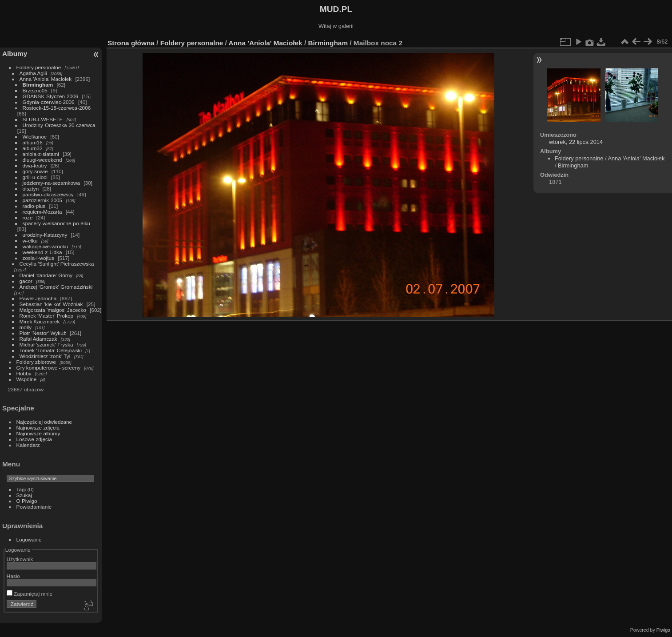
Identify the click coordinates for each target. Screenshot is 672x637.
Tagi (21, 489)
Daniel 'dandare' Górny (46, 275)
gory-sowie (35, 171)
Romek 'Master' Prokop (47, 316)
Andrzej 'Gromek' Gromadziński (56, 287)
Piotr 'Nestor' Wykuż (43, 333)
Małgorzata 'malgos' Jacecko (53, 310)
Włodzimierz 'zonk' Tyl (45, 356)
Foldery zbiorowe (36, 362)
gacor (26, 281)
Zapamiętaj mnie (30, 594)
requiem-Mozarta (42, 212)
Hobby (24, 373)
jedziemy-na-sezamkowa (51, 183)
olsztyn (31, 189)
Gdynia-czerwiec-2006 (49, 102)
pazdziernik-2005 (43, 200)
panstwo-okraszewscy (48, 194)
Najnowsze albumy (38, 433)
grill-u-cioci (35, 177)
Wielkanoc (35, 137)
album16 (33, 142)
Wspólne (27, 379)
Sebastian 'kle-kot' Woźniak (51, 304)
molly (26, 327)
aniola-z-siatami (41, 154)
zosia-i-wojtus (38, 258)
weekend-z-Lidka (42, 252)
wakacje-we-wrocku (46, 246)
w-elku (30, 241)
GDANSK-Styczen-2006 (51, 96)
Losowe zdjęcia (34, 439)
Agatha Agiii (33, 73)
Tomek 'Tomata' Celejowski (51, 350)
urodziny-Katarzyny (45, 235)
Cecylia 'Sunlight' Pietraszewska (57, 264)
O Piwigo (27, 501)
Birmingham (38, 85)
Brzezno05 (35, 90)
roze (28, 217)
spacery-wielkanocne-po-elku (56, 223)
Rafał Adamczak (38, 339)
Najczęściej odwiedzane (44, 422)
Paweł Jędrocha (38, 298)
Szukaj (24, 495)
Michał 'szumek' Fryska (46, 344)
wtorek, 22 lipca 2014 (576, 142)
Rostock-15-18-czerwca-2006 (57, 108)
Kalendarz (28, 445)
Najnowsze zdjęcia (38, 428)
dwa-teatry (35, 165)
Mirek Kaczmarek (40, 321)
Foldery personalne (39, 67)
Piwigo (663, 630)
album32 (33, 148)
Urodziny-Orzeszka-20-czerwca (59, 125)
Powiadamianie (34, 507)
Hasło (13, 576)
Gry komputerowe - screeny (49, 368)
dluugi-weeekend (42, 160)
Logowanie (29, 539)
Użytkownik (20, 559)
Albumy (15, 54)
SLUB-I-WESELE (43, 119)
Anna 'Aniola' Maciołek (46, 79)
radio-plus (34, 206)
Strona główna (131, 43)
